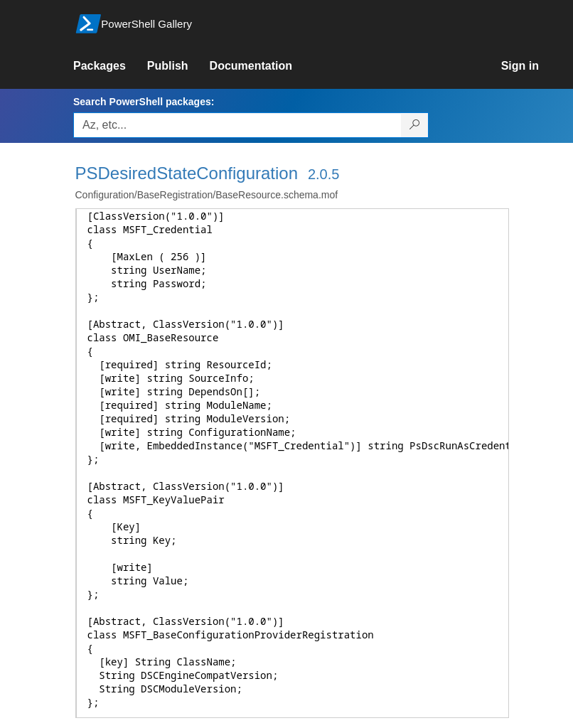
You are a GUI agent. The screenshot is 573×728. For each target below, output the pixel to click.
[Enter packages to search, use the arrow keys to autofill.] (237, 125)
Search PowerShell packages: (144, 102)
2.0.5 (323, 174)
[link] (110, 66)
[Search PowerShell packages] (415, 125)
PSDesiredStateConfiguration (187, 173)
